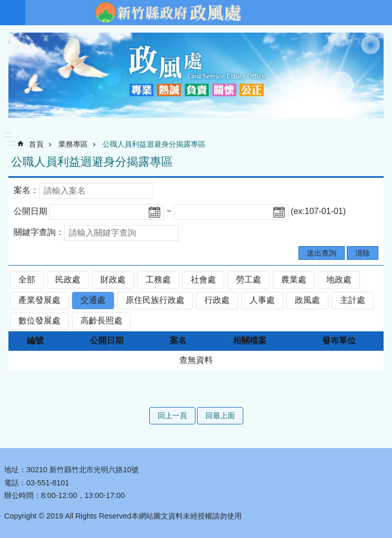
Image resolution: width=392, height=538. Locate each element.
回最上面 (220, 415)
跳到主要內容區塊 (6, 6)
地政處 (339, 280)
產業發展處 (39, 300)
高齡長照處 (101, 321)
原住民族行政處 (155, 300)
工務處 (158, 280)
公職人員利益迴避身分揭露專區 (154, 144)
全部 (27, 280)
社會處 (203, 280)
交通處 (93, 300)
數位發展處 (39, 321)
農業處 (294, 280)
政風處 (307, 300)
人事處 (262, 300)
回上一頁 (172, 415)
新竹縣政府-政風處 (168, 13)
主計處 (353, 300)
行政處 (217, 300)
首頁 (36, 144)
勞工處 (249, 280)
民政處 (68, 280)
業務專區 (73, 144)
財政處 (113, 280)
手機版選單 (13, 13)
